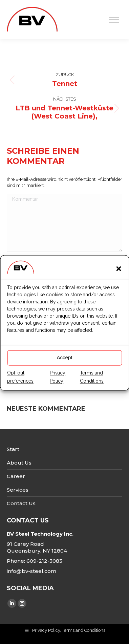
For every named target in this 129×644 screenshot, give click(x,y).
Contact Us (21, 503)
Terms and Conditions (92, 384)
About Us (19, 463)
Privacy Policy (58, 384)
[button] (119, 276)
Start (13, 449)
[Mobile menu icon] (114, 20)
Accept (65, 365)
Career (16, 476)
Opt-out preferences (20, 384)
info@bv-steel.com (31, 571)
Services (18, 490)
